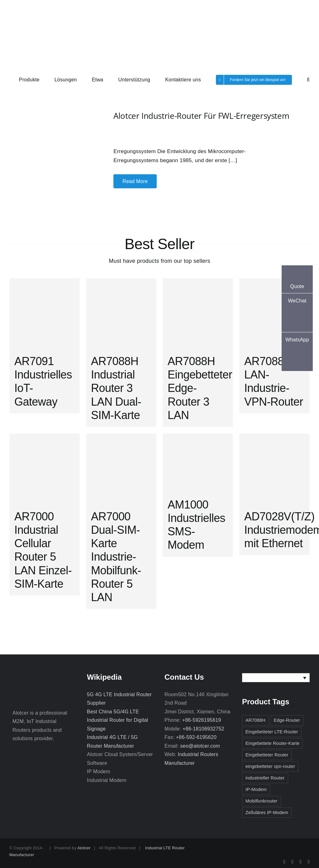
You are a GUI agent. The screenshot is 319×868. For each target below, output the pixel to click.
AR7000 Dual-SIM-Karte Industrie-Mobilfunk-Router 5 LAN (116, 557)
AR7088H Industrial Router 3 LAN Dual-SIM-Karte (116, 388)
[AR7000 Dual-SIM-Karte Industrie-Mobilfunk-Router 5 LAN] (121, 469)
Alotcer (84, 848)
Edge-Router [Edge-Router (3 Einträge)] (287, 720)
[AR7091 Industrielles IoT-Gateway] (45, 313)
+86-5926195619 (202, 720)
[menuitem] (276, 678)
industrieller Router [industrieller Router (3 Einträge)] (265, 778)
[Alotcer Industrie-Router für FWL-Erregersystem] (49, 123)
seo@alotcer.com (200, 746)
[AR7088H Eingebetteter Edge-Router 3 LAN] (198, 313)
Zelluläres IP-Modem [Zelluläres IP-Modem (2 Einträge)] (267, 813)
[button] (308, 79)
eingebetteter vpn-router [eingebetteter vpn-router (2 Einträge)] (270, 766)
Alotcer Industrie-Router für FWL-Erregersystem (201, 116)
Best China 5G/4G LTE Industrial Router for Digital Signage (117, 720)
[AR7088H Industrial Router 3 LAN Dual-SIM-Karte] (121, 313)
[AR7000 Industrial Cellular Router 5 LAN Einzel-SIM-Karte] (45, 469)
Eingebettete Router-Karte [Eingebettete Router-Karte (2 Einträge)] (272, 743)
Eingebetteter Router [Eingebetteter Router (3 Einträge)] (267, 755)
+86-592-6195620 (196, 737)
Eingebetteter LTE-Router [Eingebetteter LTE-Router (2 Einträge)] (272, 732)
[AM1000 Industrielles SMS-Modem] (198, 463)
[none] (276, 678)
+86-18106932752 (203, 729)
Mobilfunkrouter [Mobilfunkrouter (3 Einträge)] (262, 801)
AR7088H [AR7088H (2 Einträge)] (255, 720)
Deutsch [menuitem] (260, 678)
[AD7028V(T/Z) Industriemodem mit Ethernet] (274, 469)
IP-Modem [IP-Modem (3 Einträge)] (256, 789)
